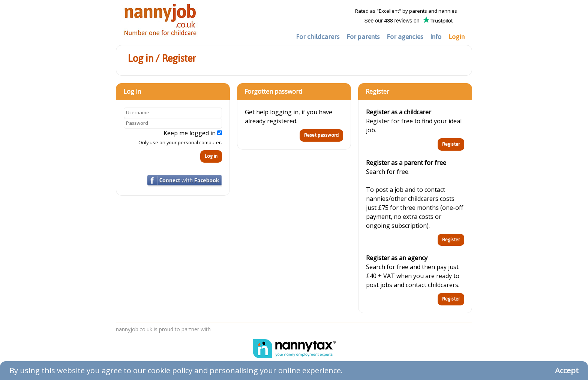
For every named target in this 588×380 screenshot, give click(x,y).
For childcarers (318, 37)
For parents (363, 37)
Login (457, 37)
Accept (567, 370)
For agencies (405, 37)
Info (436, 37)
